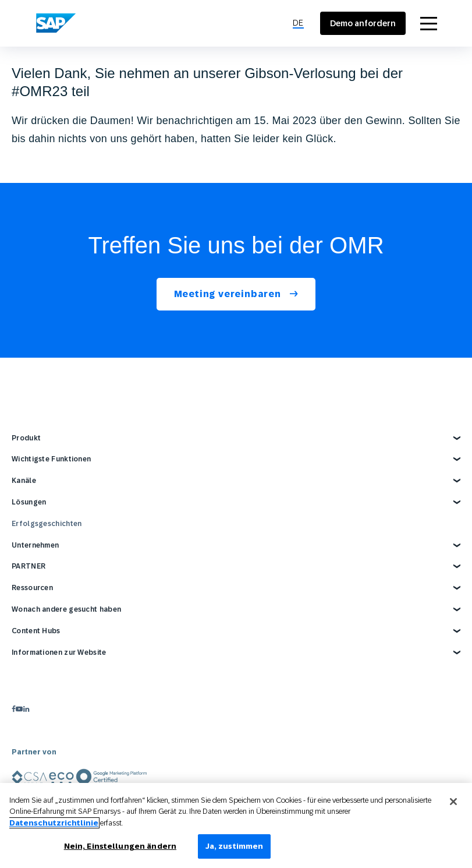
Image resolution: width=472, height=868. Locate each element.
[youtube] (19, 709)
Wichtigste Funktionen (51, 459)
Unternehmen (35, 545)
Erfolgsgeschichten (47, 524)
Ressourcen (32, 588)
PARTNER (29, 566)
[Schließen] (453, 802)
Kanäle (24, 481)
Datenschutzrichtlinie (54, 823)
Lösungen (29, 502)
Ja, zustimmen (235, 846)
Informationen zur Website (59, 652)
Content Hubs (36, 631)
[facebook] (14, 709)
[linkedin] (26, 709)
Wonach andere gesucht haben (66, 609)
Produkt (26, 438)
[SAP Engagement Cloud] (56, 23)
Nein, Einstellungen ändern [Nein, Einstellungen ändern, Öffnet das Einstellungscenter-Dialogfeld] (120, 846)
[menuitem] (298, 23)
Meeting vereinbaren (229, 294)
